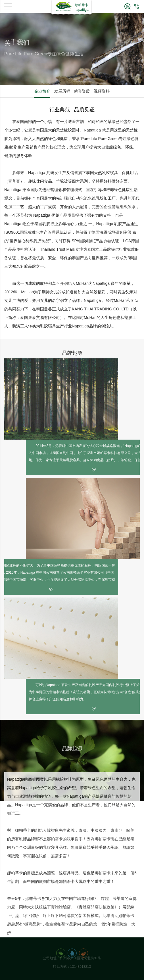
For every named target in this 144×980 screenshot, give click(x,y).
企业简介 (42, 91)
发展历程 (62, 91)
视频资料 (102, 91)
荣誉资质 (82, 91)
